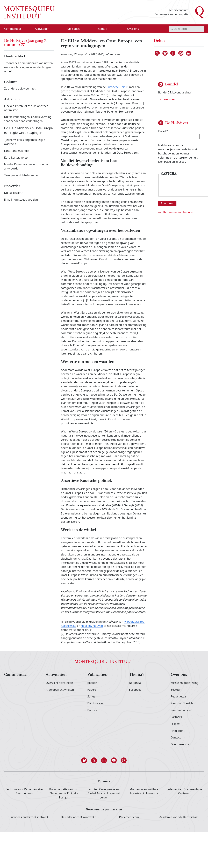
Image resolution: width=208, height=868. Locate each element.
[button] (84, 760)
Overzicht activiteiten (59, 683)
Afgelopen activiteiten (60, 690)
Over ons (179, 675)
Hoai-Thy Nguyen (92, 626)
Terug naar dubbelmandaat (22, 175)
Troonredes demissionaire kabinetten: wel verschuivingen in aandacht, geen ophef (29, 67)
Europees (135, 690)
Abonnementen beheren (178, 213)
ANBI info (177, 731)
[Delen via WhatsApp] (181, 53)
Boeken (92, 683)
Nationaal (135, 683)
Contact (176, 738)
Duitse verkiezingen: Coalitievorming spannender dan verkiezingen (28, 119)
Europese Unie (116, 87)
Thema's (137, 675)
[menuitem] (15, 29)
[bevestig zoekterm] (172, 29)
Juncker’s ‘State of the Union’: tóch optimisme (26, 108)
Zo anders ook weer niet (20, 89)
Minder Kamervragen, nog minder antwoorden (26, 167)
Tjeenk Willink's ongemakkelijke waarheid (25, 142)
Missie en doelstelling (185, 683)
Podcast (93, 710)
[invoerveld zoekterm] (186, 29)
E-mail (162, 131)
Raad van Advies (181, 710)
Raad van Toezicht (182, 703)
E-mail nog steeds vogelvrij (21, 200)
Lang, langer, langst (17, 151)
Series (91, 697)
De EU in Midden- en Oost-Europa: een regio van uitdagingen (29, 130)
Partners (176, 717)
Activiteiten (56, 675)
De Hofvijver (95, 703)
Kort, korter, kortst (16, 158)
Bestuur (176, 690)
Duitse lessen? (13, 193)
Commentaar (16, 675)
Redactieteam (180, 697)
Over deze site (180, 744)
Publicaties (97, 675)
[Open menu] (59, 29)
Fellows (175, 724)
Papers (92, 690)
